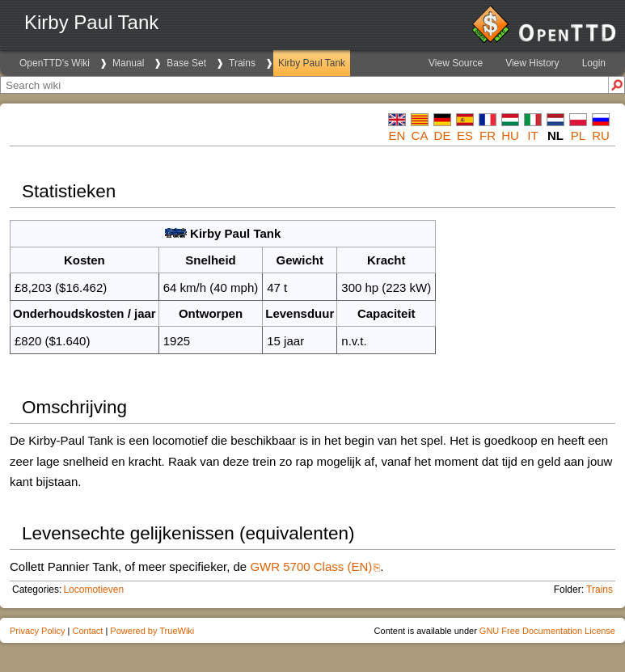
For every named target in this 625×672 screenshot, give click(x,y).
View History (532, 63)
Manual (128, 63)
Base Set (186, 63)
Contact (87, 631)
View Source (456, 63)
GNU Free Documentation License (547, 631)
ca (420, 135)
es (465, 135)
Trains (242, 63)
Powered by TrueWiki (152, 631)
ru (601, 135)
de (443, 135)
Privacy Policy (37, 631)
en (397, 135)
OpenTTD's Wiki (55, 63)
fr (488, 135)
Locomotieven (93, 590)
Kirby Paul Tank (312, 63)
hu (510, 135)
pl (578, 135)
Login (594, 63)
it (532, 135)
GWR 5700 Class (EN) (311, 566)
